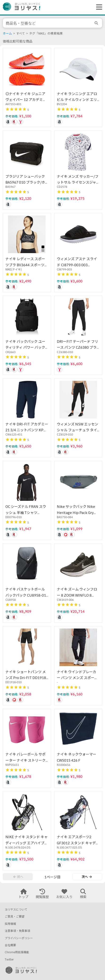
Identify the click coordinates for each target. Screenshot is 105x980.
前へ (18, 877)
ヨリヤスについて (16, 909)
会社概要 (10, 945)
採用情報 (10, 924)
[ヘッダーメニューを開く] (98, 7)
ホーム (7, 33)
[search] (97, 23)
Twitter (9, 959)
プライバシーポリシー (19, 938)
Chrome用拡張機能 (17, 952)
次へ (87, 877)
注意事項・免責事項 (17, 931)
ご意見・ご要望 (15, 916)
